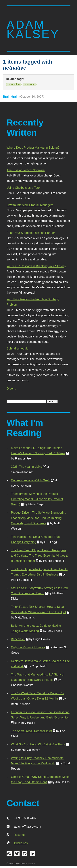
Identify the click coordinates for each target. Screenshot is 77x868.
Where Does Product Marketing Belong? (33, 148)
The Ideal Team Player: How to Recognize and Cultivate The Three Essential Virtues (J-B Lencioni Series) (40, 555)
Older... (11, 388)
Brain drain (11, 97)
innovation (14, 85)
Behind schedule (17, 348)
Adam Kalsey (33, 29)
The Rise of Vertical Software (26, 170)
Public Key (21, 843)
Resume (19, 835)
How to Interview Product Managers (30, 205)
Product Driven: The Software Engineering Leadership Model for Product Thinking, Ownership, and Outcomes (38, 518)
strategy (30, 85)
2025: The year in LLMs (26, 467)
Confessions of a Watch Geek (30, 480)
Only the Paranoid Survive (28, 647)
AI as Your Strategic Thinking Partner (31, 233)
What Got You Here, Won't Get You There (38, 744)
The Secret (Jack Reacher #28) (31, 731)
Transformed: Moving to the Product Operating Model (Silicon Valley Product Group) (37, 499)
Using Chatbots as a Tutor (24, 188)
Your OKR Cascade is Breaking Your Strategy (36, 266)
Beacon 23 (18, 639)
